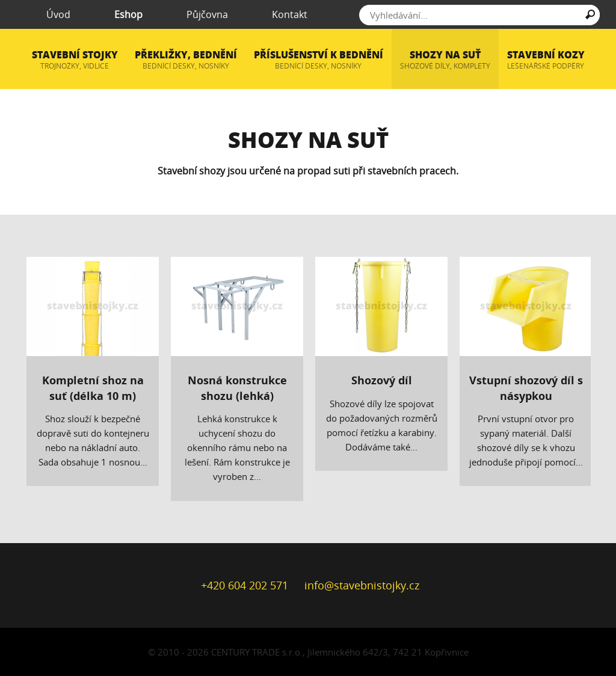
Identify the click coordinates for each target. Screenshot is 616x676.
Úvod (50, 14)
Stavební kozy (546, 60)
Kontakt (281, 14)
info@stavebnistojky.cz (362, 585)
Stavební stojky (75, 60)
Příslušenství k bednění (319, 60)
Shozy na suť (445, 60)
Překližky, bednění (186, 60)
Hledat (590, 17)
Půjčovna (199, 14)
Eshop (120, 14)
